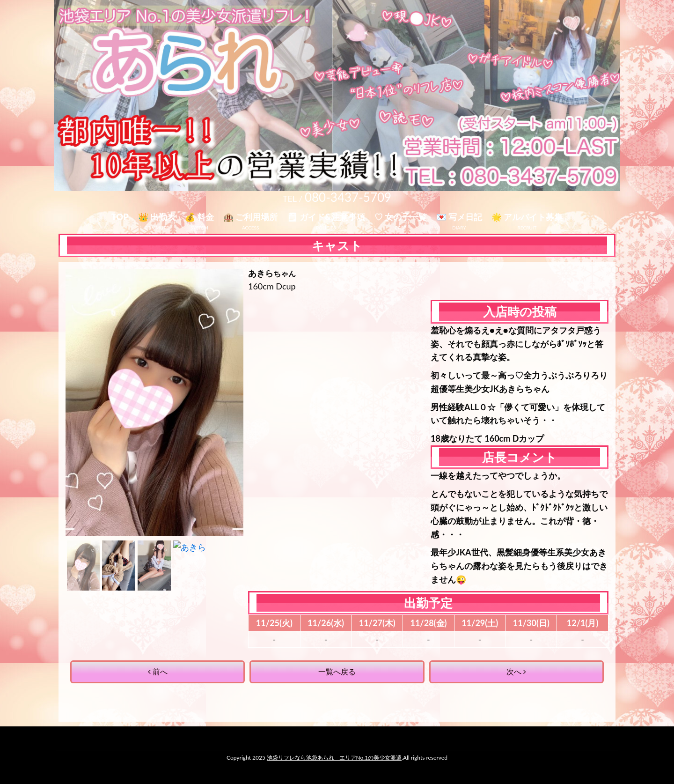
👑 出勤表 (157, 217)
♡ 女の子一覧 (401, 217)
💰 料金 (199, 217)
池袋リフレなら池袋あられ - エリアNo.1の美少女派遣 (334, 758)
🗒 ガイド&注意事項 (326, 217)
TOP (120, 217)
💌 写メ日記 (459, 217)
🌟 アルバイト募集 (527, 217)
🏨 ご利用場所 (250, 217)
